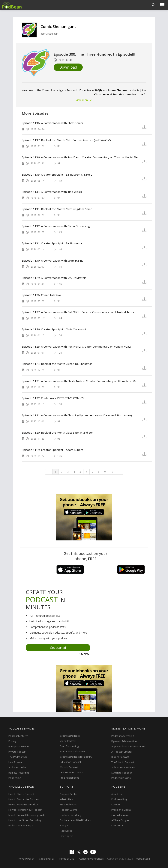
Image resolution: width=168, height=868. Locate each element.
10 (112, 472)
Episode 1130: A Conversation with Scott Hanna (52, 260)
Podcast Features (18, 736)
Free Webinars (68, 804)
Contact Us (117, 825)
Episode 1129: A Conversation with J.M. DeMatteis (54, 278)
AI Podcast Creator (122, 752)
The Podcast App (18, 757)
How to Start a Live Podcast (24, 799)
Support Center (69, 794)
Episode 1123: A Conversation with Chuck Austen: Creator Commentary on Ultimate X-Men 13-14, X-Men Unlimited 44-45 (81, 381)
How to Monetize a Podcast (24, 804)
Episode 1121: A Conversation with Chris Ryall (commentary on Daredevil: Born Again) (77, 415)
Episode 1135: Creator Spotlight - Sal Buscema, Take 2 (57, 174)
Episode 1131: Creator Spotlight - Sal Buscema (52, 243)
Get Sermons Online (72, 772)
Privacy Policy (26, 859)
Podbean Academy (71, 815)
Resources (66, 831)
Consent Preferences (91, 859)
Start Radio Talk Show (72, 751)
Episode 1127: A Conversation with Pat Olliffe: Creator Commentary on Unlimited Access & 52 (81, 312)
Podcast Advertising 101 (22, 825)
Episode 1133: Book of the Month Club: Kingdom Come (57, 209)
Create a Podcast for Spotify (76, 757)
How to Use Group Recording (25, 820)
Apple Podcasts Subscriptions (128, 746)
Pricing (12, 741)
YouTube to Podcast (123, 762)
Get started (58, 648)
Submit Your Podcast (123, 767)
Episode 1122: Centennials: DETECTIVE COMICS (53, 398)
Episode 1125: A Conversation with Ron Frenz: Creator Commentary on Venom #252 (76, 346)
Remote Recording (19, 773)
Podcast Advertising (123, 736)
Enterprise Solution (19, 746)
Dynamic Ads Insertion (124, 741)
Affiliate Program (121, 820)
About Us (117, 794)
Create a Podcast (70, 736)
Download (68, 67)
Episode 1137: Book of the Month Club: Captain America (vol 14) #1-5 (66, 140)
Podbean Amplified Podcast (76, 820)
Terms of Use (67, 859)
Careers (116, 804)
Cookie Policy (46, 859)
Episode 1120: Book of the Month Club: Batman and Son (58, 433)
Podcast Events (69, 810)
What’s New (67, 799)
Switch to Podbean (122, 773)
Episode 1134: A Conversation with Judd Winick (52, 192)
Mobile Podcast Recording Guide (27, 815)
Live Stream (15, 762)
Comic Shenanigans (58, 27)
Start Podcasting (69, 746)
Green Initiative (120, 815)
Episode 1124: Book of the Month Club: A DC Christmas (57, 364)
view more (84, 100)
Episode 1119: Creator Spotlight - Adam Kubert (52, 450)
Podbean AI (15, 778)
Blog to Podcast (120, 757)
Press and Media (121, 810)
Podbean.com (143, 859)
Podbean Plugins (121, 778)
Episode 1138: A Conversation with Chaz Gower (52, 123)
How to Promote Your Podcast (25, 810)
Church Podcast (69, 767)
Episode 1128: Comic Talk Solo (41, 295)
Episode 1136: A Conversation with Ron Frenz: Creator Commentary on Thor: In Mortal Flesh (81, 157)
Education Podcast (70, 762)
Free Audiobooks (70, 778)
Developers (67, 836)
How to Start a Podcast (21, 794)
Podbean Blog (119, 799)
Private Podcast (17, 752)
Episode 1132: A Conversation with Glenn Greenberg (56, 226)
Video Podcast (68, 741)
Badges (64, 825)
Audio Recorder (17, 767)
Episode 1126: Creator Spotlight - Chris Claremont (54, 329)
